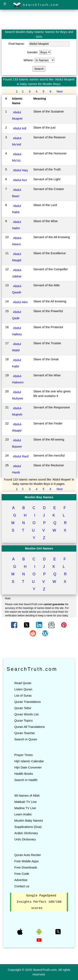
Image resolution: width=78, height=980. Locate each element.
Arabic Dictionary (26, 833)
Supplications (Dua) (28, 827)
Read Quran (23, 683)
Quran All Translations (30, 727)
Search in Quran (26, 739)
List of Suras (23, 695)
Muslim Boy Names (39, 497)
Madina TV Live (25, 808)
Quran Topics (24, 720)
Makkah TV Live (25, 802)
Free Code (22, 874)
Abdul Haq (20, 170)
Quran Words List (26, 714)
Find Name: (17, 44)
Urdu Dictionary (25, 839)
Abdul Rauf (21, 456)
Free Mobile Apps (27, 861)
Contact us (22, 886)
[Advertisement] (39, 19)
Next (60, 91)
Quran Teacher (25, 733)
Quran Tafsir (23, 708)
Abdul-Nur (20, 180)
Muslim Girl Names (39, 548)
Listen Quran (23, 689)
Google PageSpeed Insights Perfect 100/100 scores (39, 902)
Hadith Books (24, 774)
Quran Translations (28, 702)
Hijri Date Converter (28, 767)
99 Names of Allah (27, 795)
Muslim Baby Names (29, 820)
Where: (29, 60)
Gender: (33, 52)
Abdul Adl (20, 128)
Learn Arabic (23, 814)
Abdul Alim (20, 302)
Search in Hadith (26, 780)
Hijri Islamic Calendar (29, 761)
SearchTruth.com (36, 5)
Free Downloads (26, 867)
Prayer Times (24, 755)
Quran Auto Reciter (28, 855)
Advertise (21, 880)
